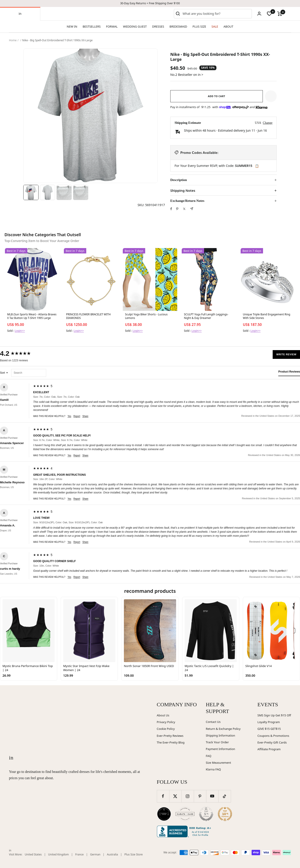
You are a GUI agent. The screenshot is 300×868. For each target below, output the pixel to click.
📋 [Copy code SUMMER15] (257, 166)
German (95, 854)
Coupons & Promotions (273, 736)
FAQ (208, 756)
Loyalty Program (269, 722)
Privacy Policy (166, 722)
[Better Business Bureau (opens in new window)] (185, 831)
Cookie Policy (166, 729)
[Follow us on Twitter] (175, 796)
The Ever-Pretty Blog (171, 742)
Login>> (20, 331)
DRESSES (158, 26)
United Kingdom (58, 854)
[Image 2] (47, 192)
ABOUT (229, 26)
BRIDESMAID (178, 26)
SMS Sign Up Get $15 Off (274, 715)
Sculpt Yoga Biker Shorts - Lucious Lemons (146, 316)
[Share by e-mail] (192, 209)
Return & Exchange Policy (223, 729)
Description (179, 180)
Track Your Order (217, 742)
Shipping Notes (183, 191)
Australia (112, 854)
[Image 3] (64, 192)
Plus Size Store (134, 854)
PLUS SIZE (199, 26)
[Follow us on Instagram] (188, 796)
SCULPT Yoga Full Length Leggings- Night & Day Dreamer (206, 316)
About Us (163, 715)
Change (268, 123)
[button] (271, 96)
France (80, 854)
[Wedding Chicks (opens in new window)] (164, 814)
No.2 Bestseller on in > (187, 75)
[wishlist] (269, 14)
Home (13, 40)
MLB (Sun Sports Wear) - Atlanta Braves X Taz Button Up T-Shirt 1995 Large (32, 316)
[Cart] (280, 14)
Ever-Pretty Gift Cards (272, 742)
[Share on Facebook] (171, 209)
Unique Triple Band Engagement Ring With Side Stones (267, 316)
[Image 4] (81, 192)
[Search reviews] (29, 373)
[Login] (259, 14)
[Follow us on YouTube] (212, 796)
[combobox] (216, 14)
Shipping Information (220, 735)
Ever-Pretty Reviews (170, 736)
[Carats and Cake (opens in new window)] (185, 814)
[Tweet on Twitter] (184, 209)
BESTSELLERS (92, 26)
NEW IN (72, 26)
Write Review (286, 354)
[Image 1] (31, 192)
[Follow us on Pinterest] (200, 796)
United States (33, 854)
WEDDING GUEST (135, 26)
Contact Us (213, 722)
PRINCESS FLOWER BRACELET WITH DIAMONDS (88, 316)
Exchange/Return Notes (187, 201)
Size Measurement (218, 763)
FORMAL (112, 26)
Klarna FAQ (213, 769)
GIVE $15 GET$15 (269, 729)
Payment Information (220, 749)
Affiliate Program (269, 749)
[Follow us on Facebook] (163, 796)
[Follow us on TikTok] (225, 796)
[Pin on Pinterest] (177, 209)
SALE (215, 26)
